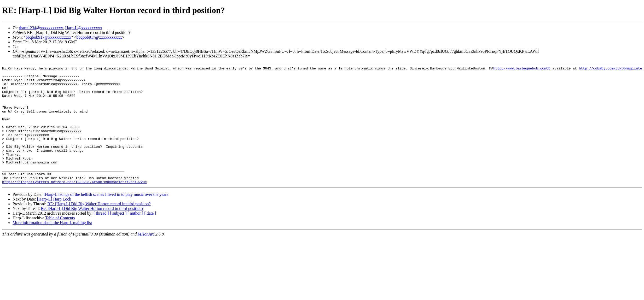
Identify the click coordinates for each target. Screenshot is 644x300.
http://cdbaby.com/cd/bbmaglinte (610, 69)
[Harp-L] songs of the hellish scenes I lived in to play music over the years (106, 218)
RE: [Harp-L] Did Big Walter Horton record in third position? (99, 227)
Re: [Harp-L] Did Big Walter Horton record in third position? (92, 232)
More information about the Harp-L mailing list (52, 246)
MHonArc (146, 258)
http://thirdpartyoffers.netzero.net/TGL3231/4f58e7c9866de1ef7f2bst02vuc (74, 205)
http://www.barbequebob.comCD (522, 69)
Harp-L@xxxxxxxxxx (84, 28)
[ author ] (136, 237)
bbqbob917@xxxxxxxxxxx (48, 37)
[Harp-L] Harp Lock (54, 223)
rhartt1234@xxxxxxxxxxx (41, 28)
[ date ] (150, 237)
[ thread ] (101, 237)
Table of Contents (60, 241)
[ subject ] (118, 237)
